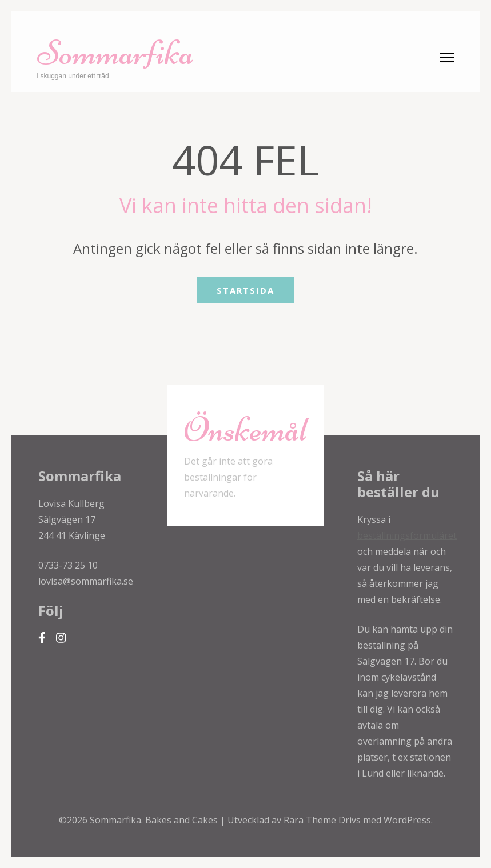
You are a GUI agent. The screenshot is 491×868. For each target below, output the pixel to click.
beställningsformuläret (407, 535)
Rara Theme (311, 820)
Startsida (245, 290)
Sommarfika (115, 53)
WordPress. (408, 820)
